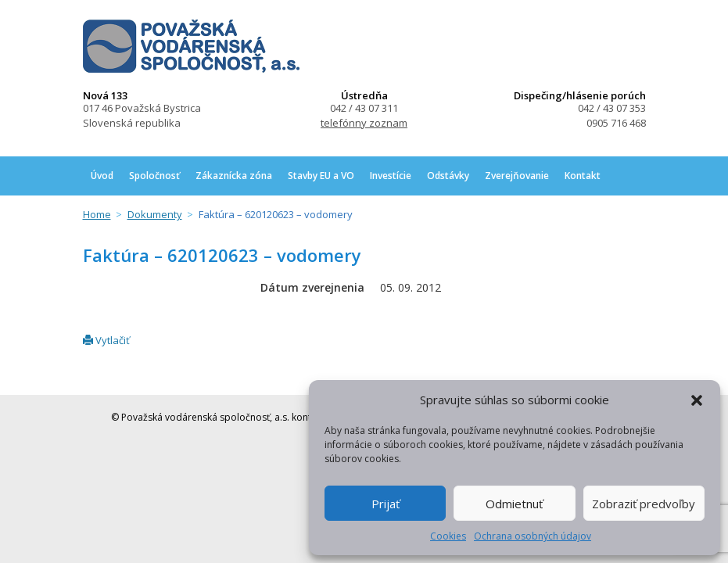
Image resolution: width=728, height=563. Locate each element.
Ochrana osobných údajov (533, 536)
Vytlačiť (106, 340)
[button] (697, 400)
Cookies (448, 536)
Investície (391, 176)
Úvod (102, 176)
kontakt (308, 417)
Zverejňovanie (517, 176)
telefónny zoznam (364, 123)
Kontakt (583, 176)
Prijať (386, 504)
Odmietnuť (514, 504)
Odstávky (448, 176)
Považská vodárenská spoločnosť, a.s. (191, 46)
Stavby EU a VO (321, 176)
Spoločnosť (154, 176)
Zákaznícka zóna (234, 176)
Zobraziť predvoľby (644, 504)
